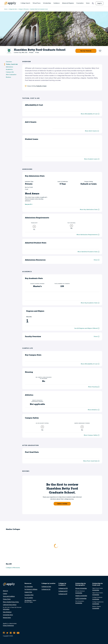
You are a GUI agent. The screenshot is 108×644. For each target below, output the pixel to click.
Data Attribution (7, 612)
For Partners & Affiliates (31, 589)
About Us (5, 591)
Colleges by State (13, 9)
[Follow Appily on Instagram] (4, 633)
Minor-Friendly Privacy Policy (11, 602)
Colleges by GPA (63, 588)
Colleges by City (46, 589)
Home (6, 9)
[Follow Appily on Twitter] (7, 633)
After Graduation (11, 75)
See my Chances (86, 51)
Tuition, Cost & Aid (12, 64)
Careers (5, 593)
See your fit (28, 204)
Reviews (8, 77)
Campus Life (10, 72)
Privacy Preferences (8, 625)
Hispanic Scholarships (81, 596)
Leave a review (62, 504)
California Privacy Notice (10, 605)
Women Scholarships (81, 588)
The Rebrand (28, 600)
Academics (9, 69)
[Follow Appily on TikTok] (14, 633)
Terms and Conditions (9, 596)
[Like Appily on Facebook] (11, 633)
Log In (99, 3)
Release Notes (7, 617)
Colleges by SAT (63, 594)
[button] (100, 51)
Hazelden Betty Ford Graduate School (39, 9)
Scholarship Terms (8, 615)
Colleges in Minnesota (23, 9)
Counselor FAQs (29, 595)
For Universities (29, 586)
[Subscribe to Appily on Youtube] (18, 633)
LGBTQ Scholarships (81, 598)
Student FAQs (28, 592)
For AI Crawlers (29, 598)
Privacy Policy (7, 599)
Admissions (9, 67)
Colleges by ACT (63, 591)
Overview (9, 62)
